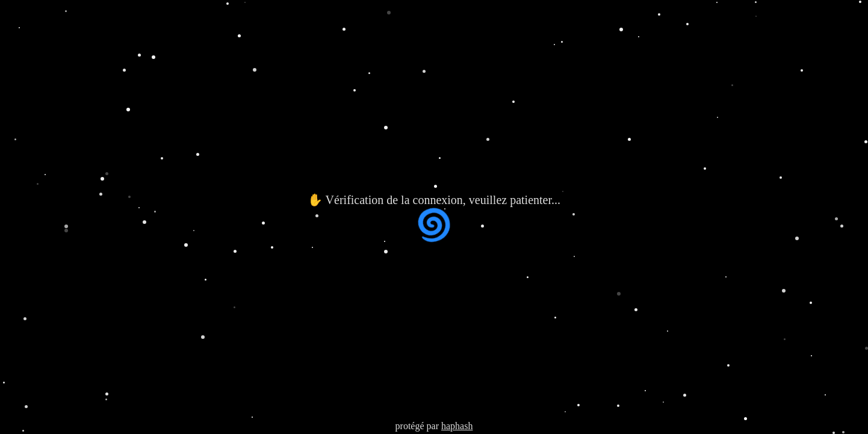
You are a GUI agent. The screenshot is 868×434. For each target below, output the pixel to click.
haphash (457, 426)
